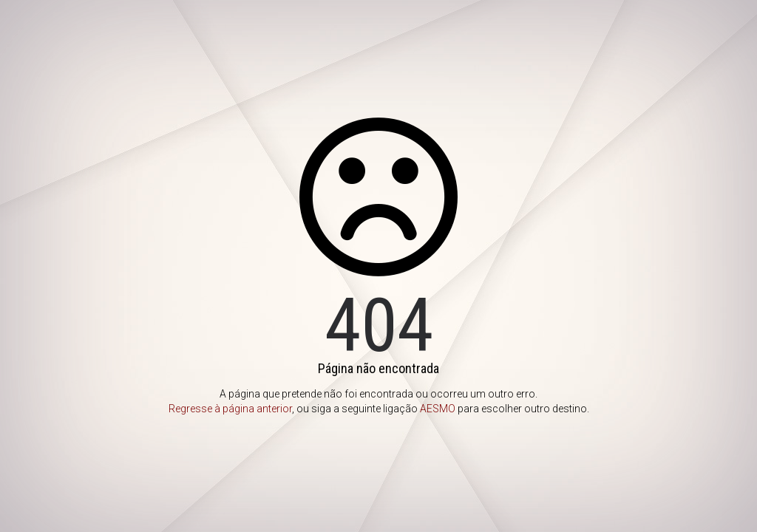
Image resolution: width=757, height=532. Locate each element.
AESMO (438, 409)
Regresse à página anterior (230, 409)
